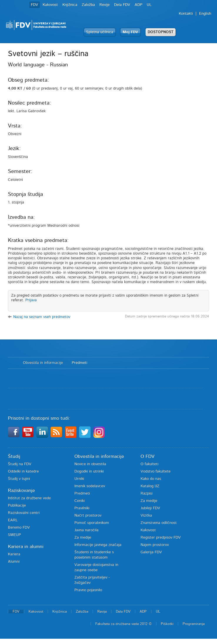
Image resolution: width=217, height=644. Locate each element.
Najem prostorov (155, 545)
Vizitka (146, 516)
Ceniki (80, 501)
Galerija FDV (151, 552)
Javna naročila (86, 530)
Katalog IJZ (150, 486)
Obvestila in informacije (43, 363)
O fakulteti (150, 464)
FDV (35, 5)
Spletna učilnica (100, 32)
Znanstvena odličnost (159, 523)
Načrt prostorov (88, 516)
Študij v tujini (19, 479)
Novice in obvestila (90, 464)
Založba (88, 5)
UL (149, 5)
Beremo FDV (19, 528)
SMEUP (14, 535)
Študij (14, 456)
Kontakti (186, 14)
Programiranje (194, 624)
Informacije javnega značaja (98, 545)
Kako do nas (151, 479)
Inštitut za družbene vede (29, 498)
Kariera (14, 554)
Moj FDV (130, 32)
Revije (105, 5)
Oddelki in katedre (23, 471)
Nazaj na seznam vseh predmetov (42, 317)
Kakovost (50, 5)
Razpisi (147, 493)
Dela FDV (122, 5)
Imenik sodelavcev (90, 486)
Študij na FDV (20, 464)
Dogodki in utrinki (89, 471)
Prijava (31, 300)
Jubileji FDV (150, 508)
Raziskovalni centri (24, 513)
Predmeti (80, 363)
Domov (12, 363)
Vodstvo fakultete (156, 471)
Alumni (14, 562)
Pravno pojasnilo (88, 590)
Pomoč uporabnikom (92, 523)
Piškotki (167, 624)
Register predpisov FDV (161, 538)
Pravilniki (82, 508)
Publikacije (17, 506)
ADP (138, 5)
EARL (13, 520)
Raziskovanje (21, 490)
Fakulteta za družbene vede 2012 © (123, 624)
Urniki (79, 479)
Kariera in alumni (26, 547)
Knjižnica (70, 5)
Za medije (83, 538)
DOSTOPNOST (161, 32)
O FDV (147, 456)
